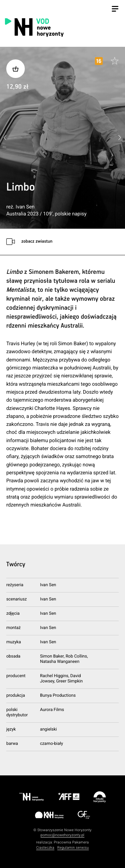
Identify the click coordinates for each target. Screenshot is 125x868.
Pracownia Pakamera (71, 842)
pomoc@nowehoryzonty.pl (63, 835)
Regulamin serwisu (73, 848)
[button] (120, 138)
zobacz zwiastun (37, 241)
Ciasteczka (45, 848)
